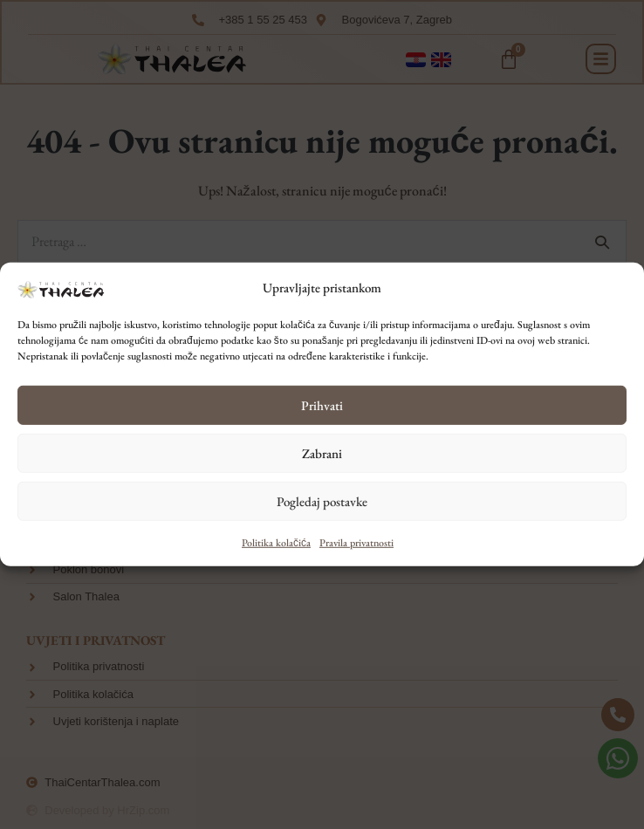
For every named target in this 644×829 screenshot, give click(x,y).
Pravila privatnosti (356, 543)
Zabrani (322, 453)
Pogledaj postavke (322, 501)
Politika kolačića (276, 543)
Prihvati (322, 405)
